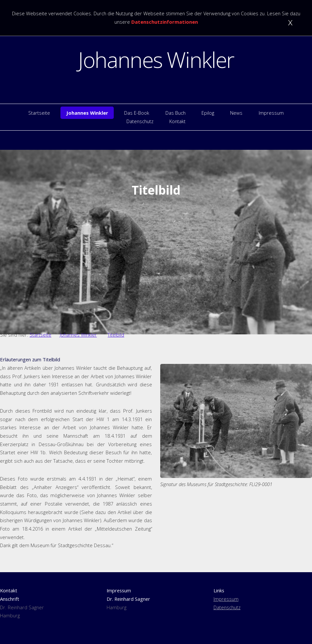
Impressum (271, 113)
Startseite (39, 113)
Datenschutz (140, 121)
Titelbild (116, 335)
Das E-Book (137, 113)
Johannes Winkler (156, 59)
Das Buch (175, 113)
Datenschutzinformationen (165, 22)
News (236, 113)
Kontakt (177, 121)
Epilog (208, 113)
